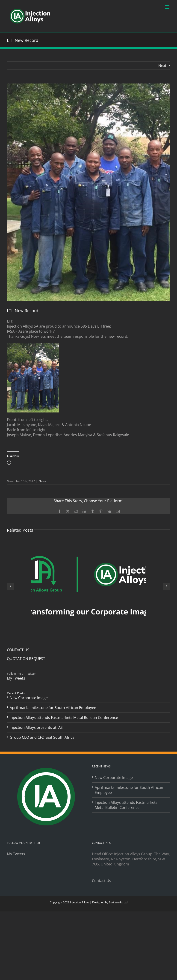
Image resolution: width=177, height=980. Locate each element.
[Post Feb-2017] (88, 192)
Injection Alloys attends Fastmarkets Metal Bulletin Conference (64, 718)
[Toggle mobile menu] (168, 7)
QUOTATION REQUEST (26, 659)
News (42, 481)
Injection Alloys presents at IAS (36, 727)
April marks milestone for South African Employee (53, 708)
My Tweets (16, 678)
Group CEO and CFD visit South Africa (42, 737)
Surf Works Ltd (118, 902)
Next (162, 66)
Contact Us (102, 881)
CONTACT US (18, 650)
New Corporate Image (29, 698)
